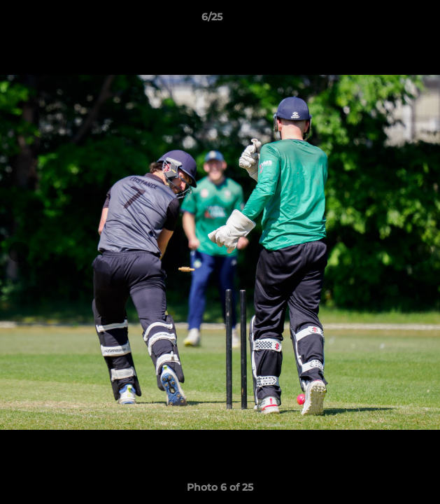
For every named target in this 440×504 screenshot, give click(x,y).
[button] (390, 20)
